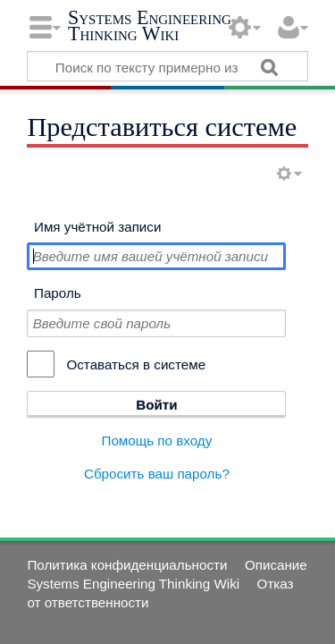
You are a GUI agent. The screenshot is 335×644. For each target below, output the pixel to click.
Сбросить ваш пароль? (157, 474)
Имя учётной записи (97, 227)
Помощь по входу (156, 441)
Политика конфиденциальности (127, 565)
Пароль (58, 293)
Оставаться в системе (136, 364)
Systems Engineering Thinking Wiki (150, 25)
